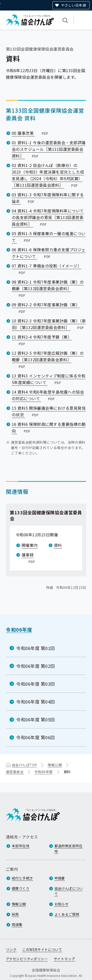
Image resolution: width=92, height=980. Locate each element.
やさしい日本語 (73, 5)
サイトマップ (64, 959)
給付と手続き (22, 878)
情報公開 (55, 765)
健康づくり (21, 889)
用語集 (17, 925)
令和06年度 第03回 (36, 684)
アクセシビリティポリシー (27, 959)
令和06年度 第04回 (36, 702)
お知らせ (62, 904)
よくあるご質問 (67, 914)
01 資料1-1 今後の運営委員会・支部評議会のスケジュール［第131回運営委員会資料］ (49, 149)
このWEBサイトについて (42, 950)
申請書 (60, 878)
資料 (58, 545)
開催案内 (30, 545)
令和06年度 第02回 (36, 666)
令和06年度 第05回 (36, 719)
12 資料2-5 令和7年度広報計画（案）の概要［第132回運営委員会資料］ (48, 360)
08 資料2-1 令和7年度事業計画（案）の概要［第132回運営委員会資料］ (48, 288)
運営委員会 (15, 771)
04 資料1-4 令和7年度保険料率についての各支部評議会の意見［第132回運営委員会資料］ (48, 217)
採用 (15, 914)
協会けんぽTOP (24, 765)
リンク (11, 950)
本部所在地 (21, 846)
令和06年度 (19, 630)
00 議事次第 (31, 133)
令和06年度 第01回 (36, 648)
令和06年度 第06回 (36, 737)
